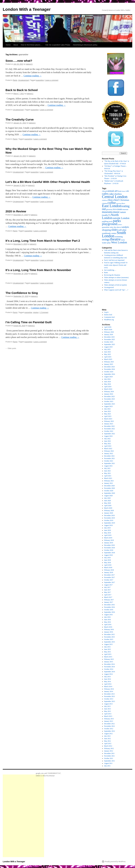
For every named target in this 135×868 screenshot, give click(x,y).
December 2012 (109, 724)
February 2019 (109, 540)
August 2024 (108, 377)
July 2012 (107, 736)
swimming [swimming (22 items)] (119, 237)
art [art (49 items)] (116, 191)
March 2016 (108, 627)
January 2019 (109, 543)
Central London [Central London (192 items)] (115, 197)
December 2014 (109, 664)
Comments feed (109, 317)
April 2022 (108, 446)
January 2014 (109, 691)
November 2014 (110, 667)
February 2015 (109, 659)
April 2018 (108, 565)
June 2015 (108, 649)
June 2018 (108, 560)
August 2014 (108, 674)
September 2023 (110, 404)
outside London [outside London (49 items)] (121, 218)
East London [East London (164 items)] (112, 206)
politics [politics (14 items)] (120, 225)
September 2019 (110, 523)
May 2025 (108, 354)
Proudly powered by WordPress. (115, 862)
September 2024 (110, 374)
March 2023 (108, 419)
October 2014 (109, 669)
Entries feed (108, 315)
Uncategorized (23, 80)
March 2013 (108, 716)
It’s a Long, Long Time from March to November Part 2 (43, 241)
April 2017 (108, 595)
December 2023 (109, 396)
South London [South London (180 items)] (114, 234)
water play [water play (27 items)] (106, 243)
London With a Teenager (27, 9)
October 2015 (109, 639)
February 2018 (109, 570)
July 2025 (107, 349)
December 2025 (109, 337)
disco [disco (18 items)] (123, 203)
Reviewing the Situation (112, 275)
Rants (15, 80)
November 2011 (109, 756)
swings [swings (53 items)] (106, 239)
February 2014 (109, 689)
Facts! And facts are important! (114, 260)
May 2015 (108, 652)
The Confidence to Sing (22, 293)
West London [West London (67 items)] (119, 242)
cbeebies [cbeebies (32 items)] (118, 194)
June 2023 (108, 411)
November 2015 (110, 637)
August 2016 (108, 615)
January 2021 (109, 483)
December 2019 (109, 515)
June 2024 (108, 382)
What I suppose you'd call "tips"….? (116, 290)
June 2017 (108, 590)
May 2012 (108, 741)
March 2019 (108, 538)
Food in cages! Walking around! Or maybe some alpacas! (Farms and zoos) (116, 265)
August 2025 (108, 347)
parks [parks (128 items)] (117, 221)
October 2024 (109, 372)
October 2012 (109, 729)
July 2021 (107, 468)
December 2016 (109, 605)
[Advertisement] (23, 816)
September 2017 (110, 582)
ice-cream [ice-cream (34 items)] (118, 209)
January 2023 (109, 424)
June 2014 (108, 679)
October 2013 (109, 699)
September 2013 (110, 701)
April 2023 (108, 416)
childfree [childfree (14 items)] (105, 200)
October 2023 (109, 401)
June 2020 (108, 501)
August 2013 (108, 704)
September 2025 (110, 344)
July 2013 (107, 706)
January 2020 (109, 513)
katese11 (29, 64)
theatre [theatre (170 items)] (115, 239)
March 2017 (108, 597)
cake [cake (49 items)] (111, 194)
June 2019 (108, 530)
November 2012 (110, 726)
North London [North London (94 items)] (110, 216)
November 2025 (110, 339)
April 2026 (108, 327)
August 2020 (108, 496)
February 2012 (109, 748)
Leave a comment (52, 80)
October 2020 (109, 491)
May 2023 (108, 414)
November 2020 (110, 488)
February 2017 (109, 600)
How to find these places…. (32, 45)
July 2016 (107, 617)
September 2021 (110, 463)
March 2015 (108, 657)
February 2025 (109, 362)
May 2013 (108, 711)
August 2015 (108, 644)
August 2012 (108, 734)
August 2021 (108, 466)
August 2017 (108, 585)
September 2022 (110, 434)
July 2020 (107, 498)
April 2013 (108, 714)
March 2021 (108, 478)
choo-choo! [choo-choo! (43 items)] (113, 200)
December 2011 (109, 753)
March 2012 (108, 746)
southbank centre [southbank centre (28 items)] (109, 233)
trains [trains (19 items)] (123, 240)
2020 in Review (16, 211)
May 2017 (108, 592)
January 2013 (109, 721)
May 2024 (108, 384)
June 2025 (108, 352)
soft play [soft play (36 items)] (122, 230)
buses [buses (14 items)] (124, 191)
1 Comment (44, 312)
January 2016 (109, 632)
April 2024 (108, 387)
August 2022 (108, 436)
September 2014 (110, 672)
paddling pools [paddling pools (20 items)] (107, 221)
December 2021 (109, 456)
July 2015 (107, 647)
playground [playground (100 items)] (110, 224)
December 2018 (109, 545)
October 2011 (109, 758)
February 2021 (109, 481)
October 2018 (109, 550)
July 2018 (107, 558)
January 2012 (109, 751)
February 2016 (109, 629)
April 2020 (108, 506)
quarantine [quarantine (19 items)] (106, 227)
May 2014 (108, 682)
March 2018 (108, 568)
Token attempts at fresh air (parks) (116, 285)
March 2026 (108, 330)
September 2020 (110, 493)
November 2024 (110, 369)
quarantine (40, 80)
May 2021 (108, 473)
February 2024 (109, 392)
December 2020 (109, 486)
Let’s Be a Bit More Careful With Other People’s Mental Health (48, 182)
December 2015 (109, 634)
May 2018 (108, 563)
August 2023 (108, 406)
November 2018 (110, 548)
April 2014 (108, 684)
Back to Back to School (22, 90)
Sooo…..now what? (19, 61)
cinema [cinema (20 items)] (105, 203)
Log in (106, 312)
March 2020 (108, 508)
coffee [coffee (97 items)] (112, 203)
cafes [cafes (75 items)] (105, 194)
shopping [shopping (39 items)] (106, 230)
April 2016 (108, 625)
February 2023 (109, 421)
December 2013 (109, 694)
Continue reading (33, 76)
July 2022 (107, 439)
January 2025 (109, 364)
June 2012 (108, 739)
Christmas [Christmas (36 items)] (124, 200)
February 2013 (109, 719)
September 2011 (110, 761)
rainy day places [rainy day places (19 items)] (115, 227)
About (16, 45)
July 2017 (107, 587)
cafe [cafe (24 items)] (127, 191)
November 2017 (110, 577)
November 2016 (110, 607)
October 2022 (109, 431)
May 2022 (108, 444)
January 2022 (109, 453)
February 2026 (109, 332)
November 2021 (110, 458)
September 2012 (110, 731)
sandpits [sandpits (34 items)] (125, 227)
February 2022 (109, 451)
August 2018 (108, 555)
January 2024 (109, 394)
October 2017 (109, 580)
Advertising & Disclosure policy (85, 45)
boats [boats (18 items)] (120, 191)
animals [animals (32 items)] (111, 191)
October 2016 (109, 610)
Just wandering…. (110, 270)
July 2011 (107, 766)
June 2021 (108, 471)
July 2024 (107, 379)
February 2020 (109, 510)
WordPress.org (109, 320)
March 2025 (108, 359)
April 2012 (108, 744)
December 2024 (109, 367)
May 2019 (108, 533)
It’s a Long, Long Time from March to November (38, 270)
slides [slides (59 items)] (115, 230)
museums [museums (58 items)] (107, 212)
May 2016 (108, 622)
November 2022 (110, 429)
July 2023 (107, 409)
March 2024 (108, 389)
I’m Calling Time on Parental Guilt (29, 322)
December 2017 (109, 575)
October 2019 (109, 520)
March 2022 (108, 449)
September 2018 (110, 553)
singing (36, 312)
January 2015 (109, 662)
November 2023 (110, 399)
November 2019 (110, 518)
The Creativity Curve (20, 119)
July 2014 (107, 677)
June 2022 (108, 441)
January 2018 (109, 572)
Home (8, 45)
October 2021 (109, 461)
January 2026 (109, 335)
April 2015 (108, 654)
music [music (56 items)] (116, 212)
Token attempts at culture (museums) (116, 277)
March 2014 (108, 686)
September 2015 (110, 642)
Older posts (11, 348)
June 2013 (108, 709)
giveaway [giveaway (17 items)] (109, 209)
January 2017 (109, 602)
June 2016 (108, 620)
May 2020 (108, 503)
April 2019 (108, 535)
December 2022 (109, 426)
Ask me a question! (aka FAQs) (58, 45)
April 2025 (108, 357)
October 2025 (109, 342)
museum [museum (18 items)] (125, 209)
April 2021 (108, 476)
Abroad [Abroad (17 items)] (104, 191)
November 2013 (110, 696)
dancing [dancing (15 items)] (119, 203)
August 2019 (108, 525)
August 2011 (108, 763)
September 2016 (110, 612)
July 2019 (107, 528)
